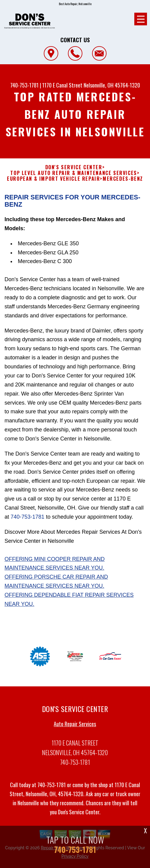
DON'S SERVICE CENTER (74, 170)
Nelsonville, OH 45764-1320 (112, 85)
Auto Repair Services (75, 727)
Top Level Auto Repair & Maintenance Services (73, 176)
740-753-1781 (24, 85)
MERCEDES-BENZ (123, 182)
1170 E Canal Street (62, 85)
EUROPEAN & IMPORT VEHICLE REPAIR (53, 182)
